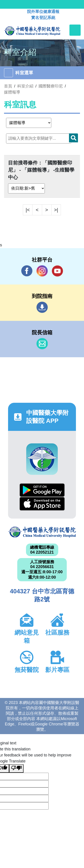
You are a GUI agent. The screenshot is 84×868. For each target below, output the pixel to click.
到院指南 (42, 307)
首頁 (8, 86)
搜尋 (73, 138)
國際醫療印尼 (51, 86)
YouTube (57, 271)
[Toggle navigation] (75, 30)
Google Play (42, 490)
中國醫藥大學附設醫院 (42, 532)
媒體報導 (12, 92)
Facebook (27, 271)
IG (42, 271)
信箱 (42, 344)
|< (28, 210)
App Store (42, 504)
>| (56, 210)
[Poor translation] (16, 768)
